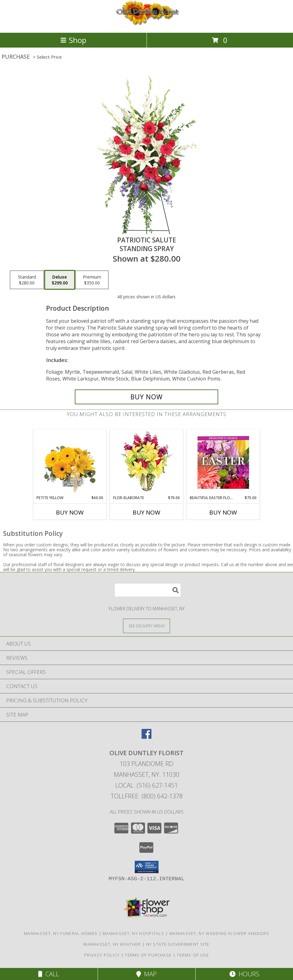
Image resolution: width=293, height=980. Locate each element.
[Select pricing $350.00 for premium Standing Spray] (92, 280)
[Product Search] (148, 590)
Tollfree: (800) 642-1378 (147, 796)
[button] (147, 867)
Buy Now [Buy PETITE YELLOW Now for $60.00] (70, 512)
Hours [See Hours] (244, 974)
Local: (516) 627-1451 (146, 785)
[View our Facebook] (146, 737)
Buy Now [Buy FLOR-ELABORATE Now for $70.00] (146, 512)
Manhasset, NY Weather (112, 944)
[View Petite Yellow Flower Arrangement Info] (70, 463)
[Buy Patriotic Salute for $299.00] (146, 397)
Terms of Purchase (148, 955)
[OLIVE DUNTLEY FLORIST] (146, 24)
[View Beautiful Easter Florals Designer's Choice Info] (223, 463)
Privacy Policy (102, 955)
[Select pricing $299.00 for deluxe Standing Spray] (60, 280)
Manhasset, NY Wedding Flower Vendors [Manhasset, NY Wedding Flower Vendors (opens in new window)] (219, 933)
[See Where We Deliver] (146, 626)
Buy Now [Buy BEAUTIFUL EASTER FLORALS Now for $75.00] (223, 512)
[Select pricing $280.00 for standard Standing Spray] (27, 280)
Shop (73, 40)
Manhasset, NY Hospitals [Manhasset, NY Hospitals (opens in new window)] (133, 933)
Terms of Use (193, 955)
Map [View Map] (146, 974)
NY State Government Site (178, 944)
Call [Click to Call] (49, 974)
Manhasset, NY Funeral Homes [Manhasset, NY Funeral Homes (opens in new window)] (61, 933)
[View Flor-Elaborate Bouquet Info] (147, 463)
